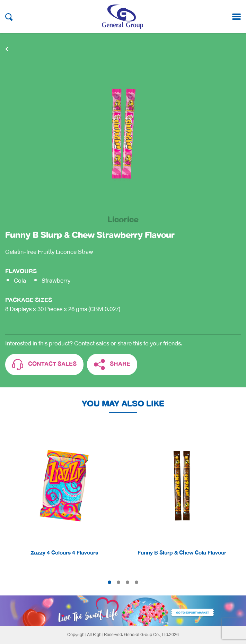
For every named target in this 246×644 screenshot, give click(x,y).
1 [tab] (109, 582)
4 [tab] (137, 582)
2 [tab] (118, 582)
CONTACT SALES (44, 365)
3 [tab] (128, 582)
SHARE (112, 365)
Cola (20, 281)
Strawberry (56, 281)
